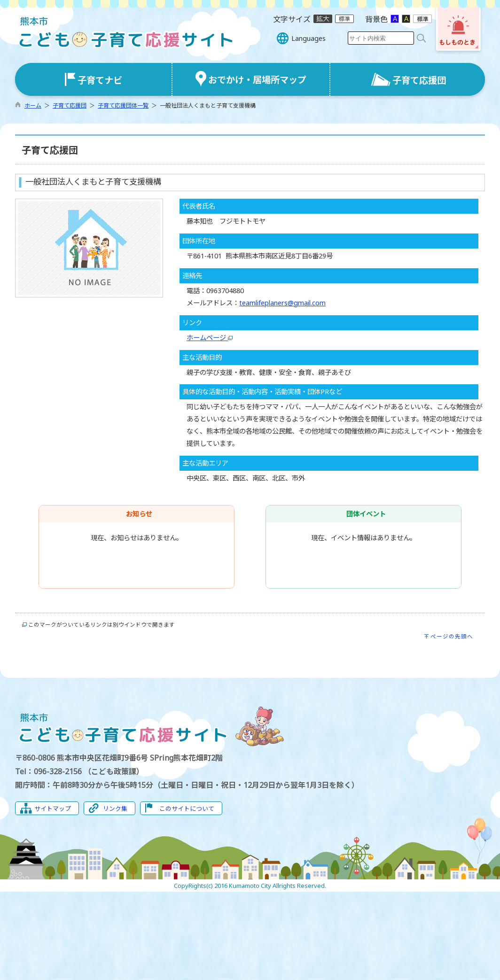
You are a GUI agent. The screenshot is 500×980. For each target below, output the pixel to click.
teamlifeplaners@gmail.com (282, 303)
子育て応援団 (70, 105)
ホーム (33, 105)
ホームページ (210, 338)
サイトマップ (53, 809)
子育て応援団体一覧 (123, 105)
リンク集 (115, 809)
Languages (309, 38)
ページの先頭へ (452, 636)
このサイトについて (187, 809)
